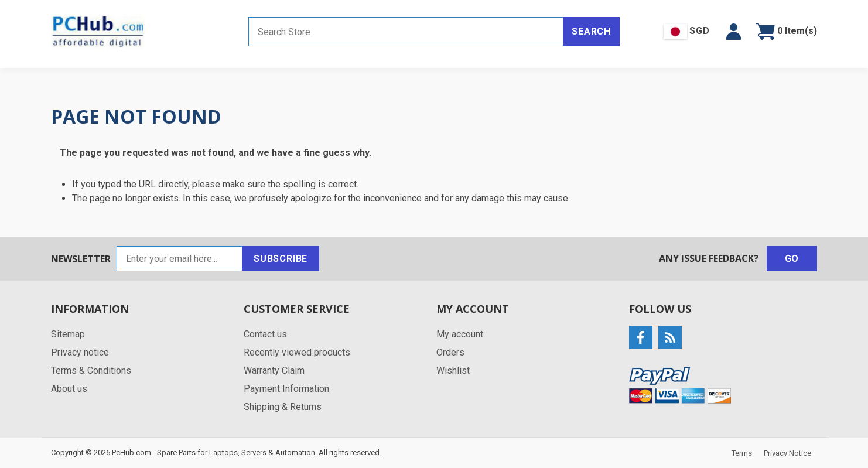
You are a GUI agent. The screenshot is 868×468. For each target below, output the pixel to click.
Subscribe (281, 259)
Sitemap (68, 334)
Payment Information (286, 389)
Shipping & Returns (283, 407)
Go (792, 259)
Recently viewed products (297, 352)
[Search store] (406, 32)
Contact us (265, 334)
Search (591, 31)
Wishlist (453, 370)
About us (69, 389)
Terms (742, 453)
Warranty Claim (274, 370)
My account (460, 334)
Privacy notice (80, 352)
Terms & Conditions (91, 370)
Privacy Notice (787, 453)
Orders (450, 352)
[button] (734, 32)
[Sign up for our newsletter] (180, 259)
